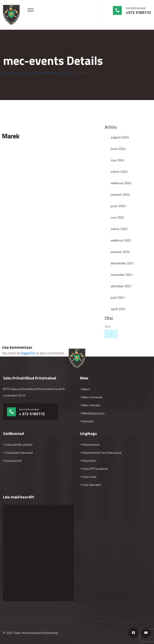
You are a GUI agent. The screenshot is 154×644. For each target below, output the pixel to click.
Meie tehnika (91, 405)
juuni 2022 (118, 206)
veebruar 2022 (121, 240)
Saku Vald (89, 477)
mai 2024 (117, 160)
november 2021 (122, 275)
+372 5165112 (138, 12)
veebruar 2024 (121, 183)
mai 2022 (117, 217)
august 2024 (120, 137)
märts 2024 (119, 172)
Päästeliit (89, 461)
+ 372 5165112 (32, 414)
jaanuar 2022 (120, 252)
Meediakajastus (93, 413)
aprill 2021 (118, 309)
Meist (86, 389)
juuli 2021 (118, 297)
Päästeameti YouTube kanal (102, 453)
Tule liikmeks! (92, 485)
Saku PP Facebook (95, 469)
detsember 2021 (122, 263)
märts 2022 (119, 229)
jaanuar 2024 (120, 194)
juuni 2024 (118, 149)
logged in (28, 353)
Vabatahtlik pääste (19, 445)
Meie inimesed (92, 397)
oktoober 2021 (121, 286)
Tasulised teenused (19, 453)
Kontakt (88, 421)
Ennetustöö (13, 461)
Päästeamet (91, 445)
